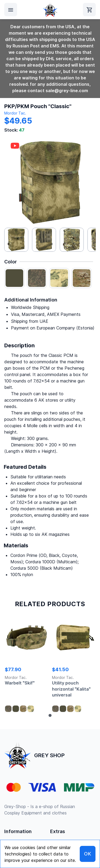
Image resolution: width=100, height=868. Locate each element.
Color (11, 262)
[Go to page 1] (50, 716)
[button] (16, 240)
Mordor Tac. (15, 113)
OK (88, 854)
